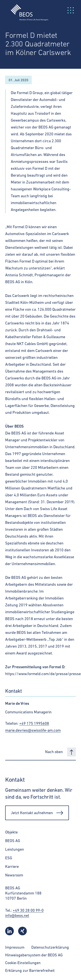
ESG (9, 858)
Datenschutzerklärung (50, 947)
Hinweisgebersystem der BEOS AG (34, 955)
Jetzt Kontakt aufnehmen (37, 813)
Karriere (12, 866)
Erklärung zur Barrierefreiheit (30, 970)
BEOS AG (13, 841)
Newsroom (14, 875)
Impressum (15, 947)
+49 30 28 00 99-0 (28, 910)
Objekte (11, 832)
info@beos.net (17, 915)
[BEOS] (27, 10)
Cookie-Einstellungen (23, 963)
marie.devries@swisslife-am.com (33, 730)
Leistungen (15, 849)
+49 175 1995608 (34, 723)
